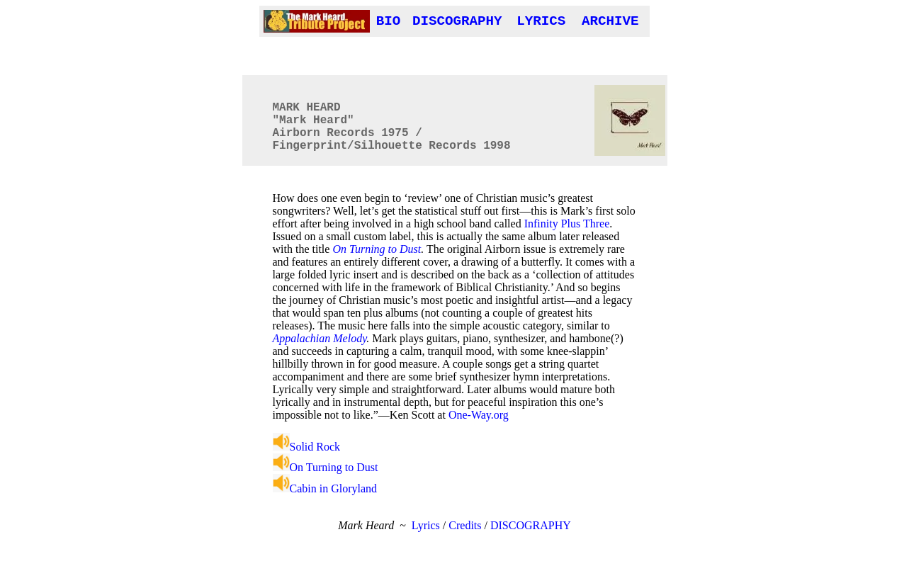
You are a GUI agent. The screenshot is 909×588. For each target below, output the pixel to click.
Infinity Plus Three (567, 224)
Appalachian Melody (320, 338)
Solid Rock (307, 447)
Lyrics (426, 525)
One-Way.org (479, 415)
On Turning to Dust (377, 249)
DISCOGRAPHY (457, 21)
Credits (465, 525)
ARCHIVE (610, 21)
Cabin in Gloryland (325, 488)
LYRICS (541, 21)
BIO (389, 21)
